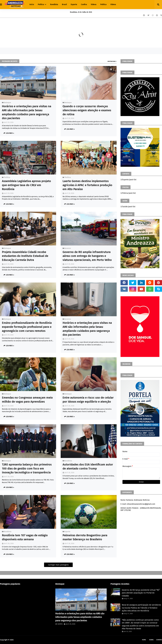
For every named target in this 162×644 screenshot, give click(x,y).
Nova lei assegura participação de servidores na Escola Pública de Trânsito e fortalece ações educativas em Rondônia (141, 608)
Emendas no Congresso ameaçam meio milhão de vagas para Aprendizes (27, 400)
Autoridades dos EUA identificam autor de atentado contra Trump (88, 467)
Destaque (7, 102)
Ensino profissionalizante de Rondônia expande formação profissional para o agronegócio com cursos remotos (27, 327)
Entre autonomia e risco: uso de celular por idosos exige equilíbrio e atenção (88, 400)
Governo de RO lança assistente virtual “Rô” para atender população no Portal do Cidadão (141, 593)
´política (7, 177)
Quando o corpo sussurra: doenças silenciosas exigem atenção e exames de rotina (87, 110)
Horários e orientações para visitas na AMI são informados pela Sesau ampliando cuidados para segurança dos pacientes (27, 112)
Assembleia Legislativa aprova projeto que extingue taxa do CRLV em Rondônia (26, 185)
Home (144, 640)
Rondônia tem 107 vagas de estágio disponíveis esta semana (25, 537)
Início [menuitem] (32, 4)
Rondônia (68, 461)
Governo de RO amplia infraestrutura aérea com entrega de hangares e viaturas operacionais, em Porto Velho (87, 256)
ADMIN (60, 624)
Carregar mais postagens (58, 565)
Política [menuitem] (41, 4)
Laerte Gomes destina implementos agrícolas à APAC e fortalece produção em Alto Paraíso (87, 185)
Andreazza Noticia (21, 640)
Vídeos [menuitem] (94, 4)
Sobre (151, 640)
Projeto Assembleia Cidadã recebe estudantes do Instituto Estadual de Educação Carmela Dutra (25, 256)
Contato (159, 640)
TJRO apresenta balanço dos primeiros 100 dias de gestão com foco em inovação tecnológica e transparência (27, 469)
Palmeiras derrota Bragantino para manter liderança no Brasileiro (85, 537)
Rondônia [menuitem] (54, 4)
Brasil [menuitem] (64, 4)
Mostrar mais (112, 61)
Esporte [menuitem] (74, 4)
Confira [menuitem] (84, 4)
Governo (68, 248)
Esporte (67, 532)
